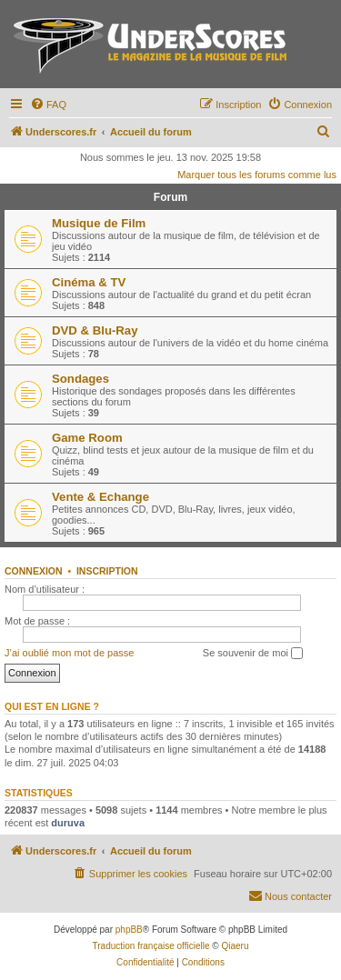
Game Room (87, 438)
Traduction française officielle (151, 946)
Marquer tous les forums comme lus (257, 175)
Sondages (80, 379)
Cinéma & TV (89, 282)
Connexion (34, 571)
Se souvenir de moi (253, 654)
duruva (68, 823)
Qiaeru (235, 946)
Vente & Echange (100, 497)
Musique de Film (99, 223)
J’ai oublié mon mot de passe (69, 653)
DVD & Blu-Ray (95, 330)
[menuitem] (48, 105)
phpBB (129, 930)
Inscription (107, 571)
